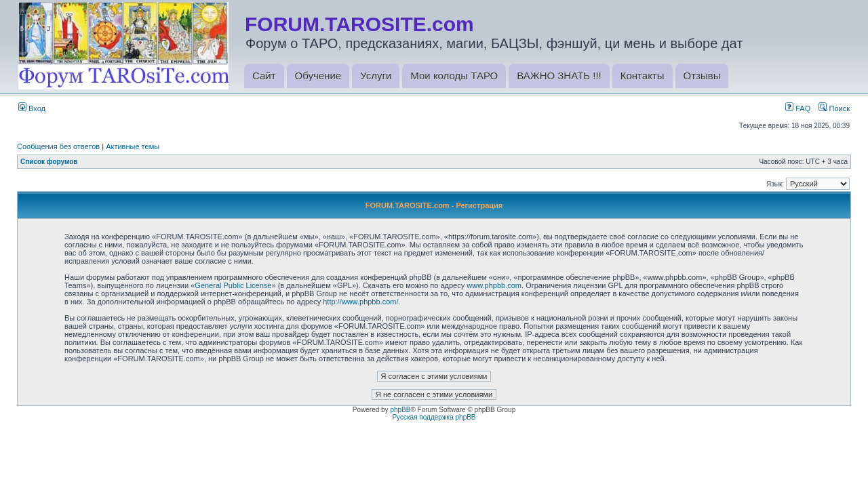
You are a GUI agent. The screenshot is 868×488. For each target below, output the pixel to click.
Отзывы (702, 76)
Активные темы (133, 146)
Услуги (376, 76)
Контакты (643, 76)
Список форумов (49, 162)
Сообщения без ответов (58, 146)
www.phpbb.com (494, 285)
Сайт (264, 76)
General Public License (233, 285)
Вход (32, 108)
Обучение (318, 76)
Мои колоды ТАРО (454, 76)
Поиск (834, 108)
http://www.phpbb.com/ (360, 302)
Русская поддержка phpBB (434, 417)
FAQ (798, 108)
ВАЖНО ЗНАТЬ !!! (559, 76)
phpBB (400, 410)
